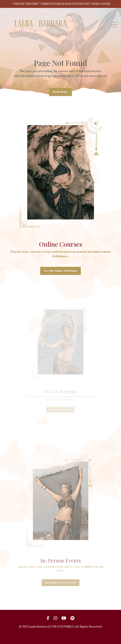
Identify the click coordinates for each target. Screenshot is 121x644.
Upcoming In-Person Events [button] (60, 569)
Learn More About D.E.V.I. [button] (60, 404)
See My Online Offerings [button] (61, 270)
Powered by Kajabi (61, 633)
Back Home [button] (60, 92)
